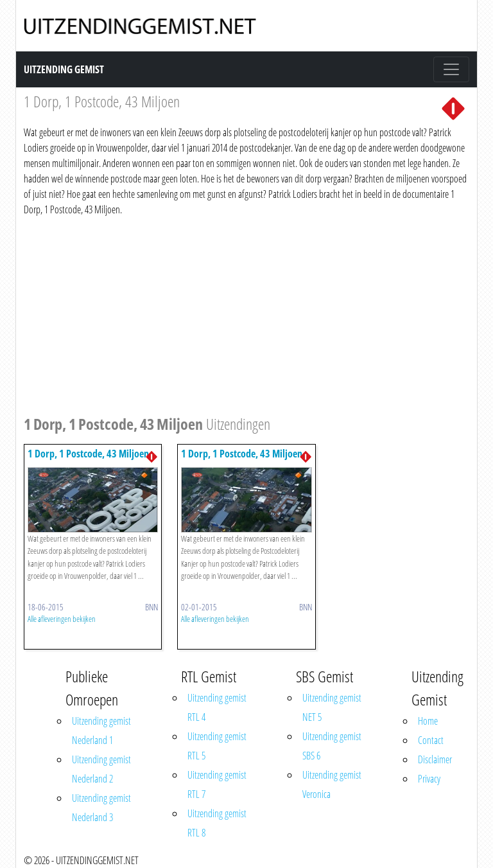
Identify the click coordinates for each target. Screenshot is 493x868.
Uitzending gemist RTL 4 (217, 707)
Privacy (429, 779)
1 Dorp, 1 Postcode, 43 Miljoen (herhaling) (88, 460)
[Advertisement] (246, 314)
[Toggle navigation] (451, 69)
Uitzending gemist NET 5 (332, 707)
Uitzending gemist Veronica (332, 784)
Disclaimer (435, 759)
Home (428, 721)
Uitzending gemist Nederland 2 (101, 769)
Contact (431, 740)
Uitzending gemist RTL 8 (217, 823)
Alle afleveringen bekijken (62, 619)
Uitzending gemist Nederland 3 (101, 808)
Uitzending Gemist (64, 69)
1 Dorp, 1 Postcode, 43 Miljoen (242, 454)
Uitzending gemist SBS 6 (332, 746)
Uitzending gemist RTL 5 (217, 746)
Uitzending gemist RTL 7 (217, 784)
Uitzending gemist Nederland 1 (101, 731)
